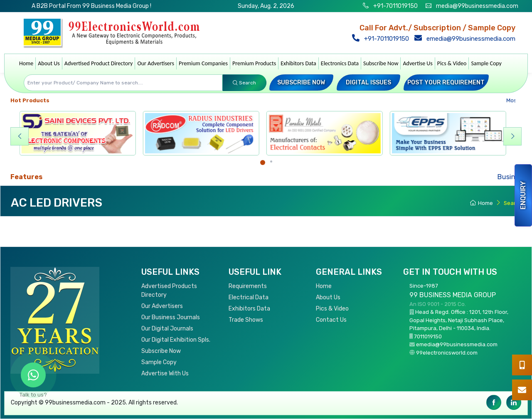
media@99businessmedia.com (477, 6)
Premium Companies (203, 63)
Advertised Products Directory (169, 291)
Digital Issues (368, 83)
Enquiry (523, 195)
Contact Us (331, 320)
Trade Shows (246, 320)
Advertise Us (417, 63)
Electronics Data (340, 63)
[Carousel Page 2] (271, 161)
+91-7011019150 (395, 6)
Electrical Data (249, 297)
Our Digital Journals (167, 329)
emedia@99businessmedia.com (467, 39)
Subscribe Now (381, 63)
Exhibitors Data (298, 63)
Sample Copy (486, 63)
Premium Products (254, 63)
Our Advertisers (156, 63)
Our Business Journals (171, 317)
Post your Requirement (446, 83)
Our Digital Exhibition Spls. (176, 340)
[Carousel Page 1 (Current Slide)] (263, 163)
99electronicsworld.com (447, 353)
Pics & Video (452, 63)
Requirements (248, 286)
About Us (49, 63)
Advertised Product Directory (99, 63)
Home (26, 63)
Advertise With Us (165, 373)
